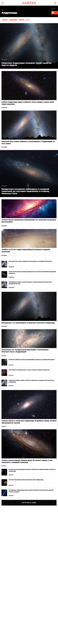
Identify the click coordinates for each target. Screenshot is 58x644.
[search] (55, 3)
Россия (22, 20)
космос (5, 20)
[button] (3, 3)
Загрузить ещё (29, 503)
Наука (4, 356)
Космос (4, 108)
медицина (13, 20)
